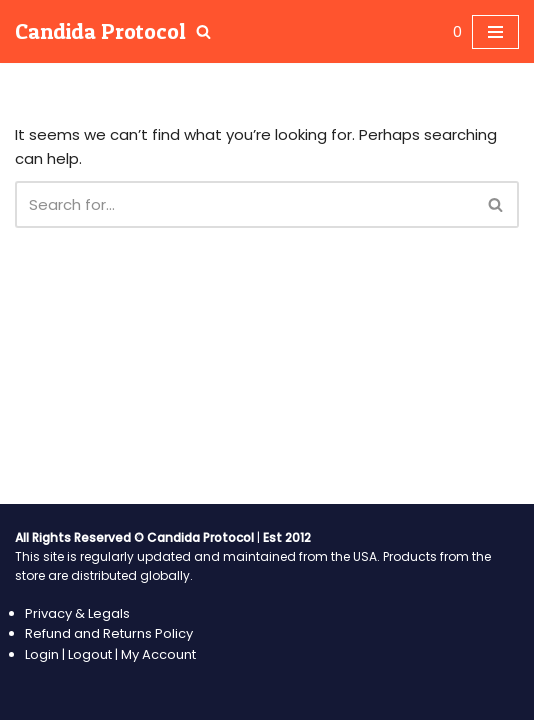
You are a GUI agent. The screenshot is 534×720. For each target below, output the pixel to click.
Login (43, 654)
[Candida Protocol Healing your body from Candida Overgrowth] (100, 31)
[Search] (203, 31)
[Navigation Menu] (495, 32)
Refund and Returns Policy (109, 633)
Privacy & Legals (77, 613)
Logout (90, 654)
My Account (158, 654)
